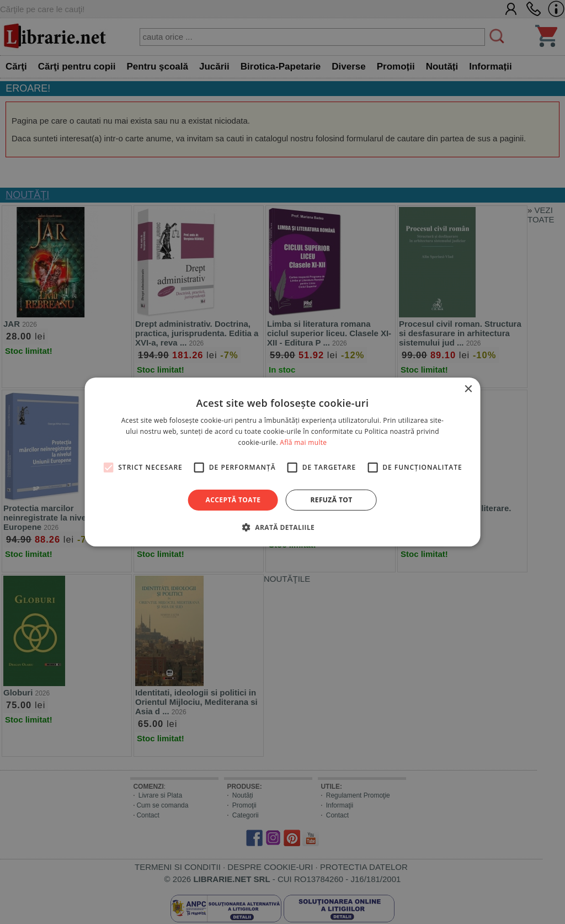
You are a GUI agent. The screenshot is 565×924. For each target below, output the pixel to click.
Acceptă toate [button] (233, 500)
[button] (282, 527)
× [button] (468, 389)
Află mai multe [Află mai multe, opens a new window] (303, 442)
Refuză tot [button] (331, 500)
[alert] (282, 462)
